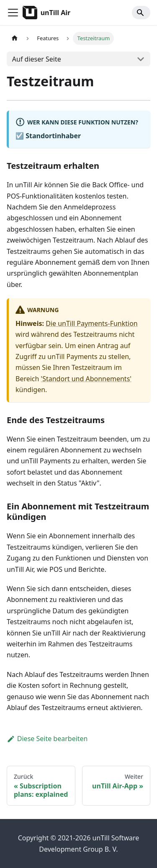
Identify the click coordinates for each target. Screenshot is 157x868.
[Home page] (15, 38)
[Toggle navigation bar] (13, 13)
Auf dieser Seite (37, 59)
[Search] (141, 13)
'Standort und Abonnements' (86, 379)
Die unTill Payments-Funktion (92, 323)
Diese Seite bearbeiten (47, 739)
